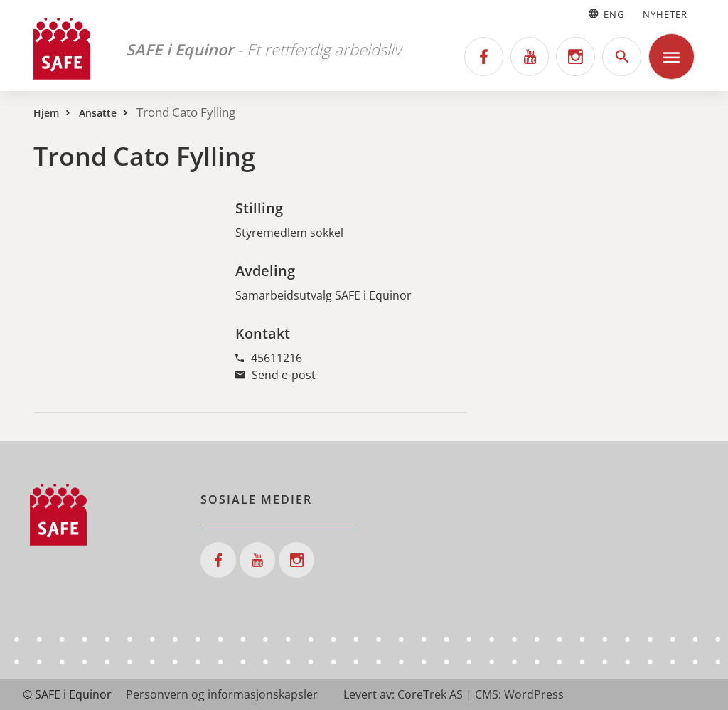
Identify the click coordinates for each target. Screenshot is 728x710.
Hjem (46, 113)
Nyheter (665, 14)
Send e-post (275, 375)
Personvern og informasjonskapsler (222, 694)
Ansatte (98, 113)
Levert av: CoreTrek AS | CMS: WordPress (454, 694)
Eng (605, 14)
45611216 (269, 358)
